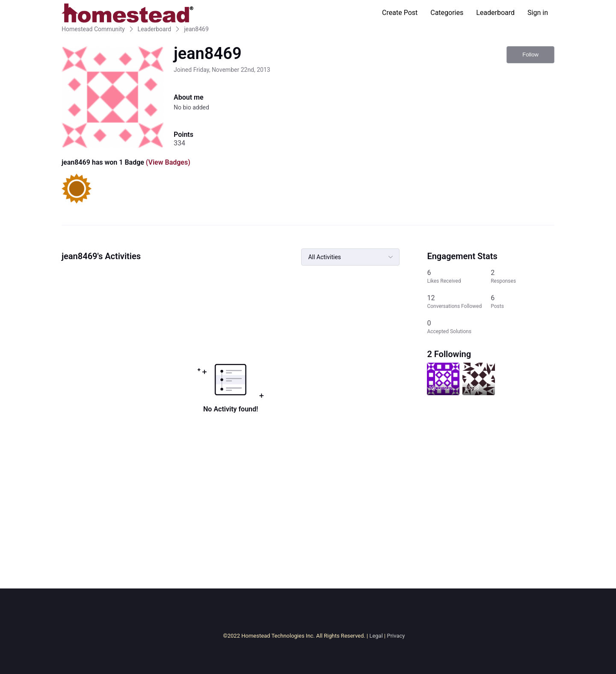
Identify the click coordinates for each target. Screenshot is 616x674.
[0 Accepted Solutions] (459, 327)
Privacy (396, 636)
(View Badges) (167, 162)
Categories (447, 13)
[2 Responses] (523, 276)
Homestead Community (93, 29)
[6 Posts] (523, 302)
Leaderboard (495, 13)
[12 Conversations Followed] (459, 302)
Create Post (400, 13)
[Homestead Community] (127, 13)
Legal (376, 636)
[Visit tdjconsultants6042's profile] (443, 379)
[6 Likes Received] (459, 276)
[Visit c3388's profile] (479, 379)
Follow (530, 55)
